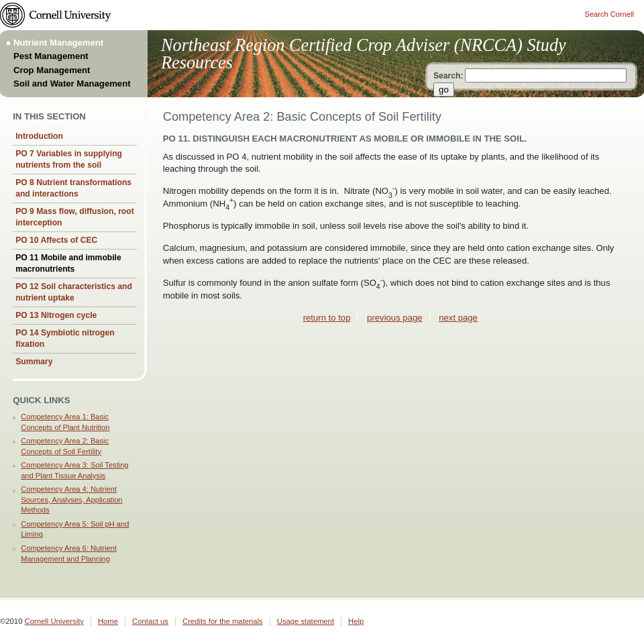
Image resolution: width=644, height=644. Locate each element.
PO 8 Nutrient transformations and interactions (73, 188)
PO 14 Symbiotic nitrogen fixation (65, 338)
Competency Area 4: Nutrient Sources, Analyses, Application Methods (71, 499)
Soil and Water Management (72, 84)
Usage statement (306, 621)
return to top (327, 318)
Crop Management (52, 70)
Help (356, 621)
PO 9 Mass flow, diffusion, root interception (75, 217)
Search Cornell (609, 14)
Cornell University (54, 621)
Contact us (150, 621)
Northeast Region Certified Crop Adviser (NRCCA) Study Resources (364, 54)
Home (108, 621)
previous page (394, 318)
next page (458, 318)
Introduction (39, 136)
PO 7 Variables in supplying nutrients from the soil (69, 159)
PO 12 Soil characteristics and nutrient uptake (74, 292)
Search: (448, 76)
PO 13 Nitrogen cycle (56, 315)
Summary (34, 362)
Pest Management (51, 56)
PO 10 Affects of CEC (56, 240)
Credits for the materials (223, 621)
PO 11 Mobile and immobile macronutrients (68, 263)
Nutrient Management (58, 43)
